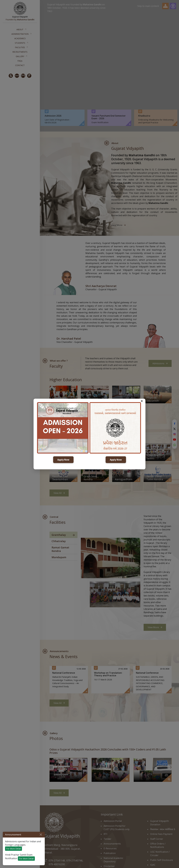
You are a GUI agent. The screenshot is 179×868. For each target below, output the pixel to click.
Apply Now (63, 460)
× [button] (142, 401)
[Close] (41, 835)
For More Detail (13, 849)
